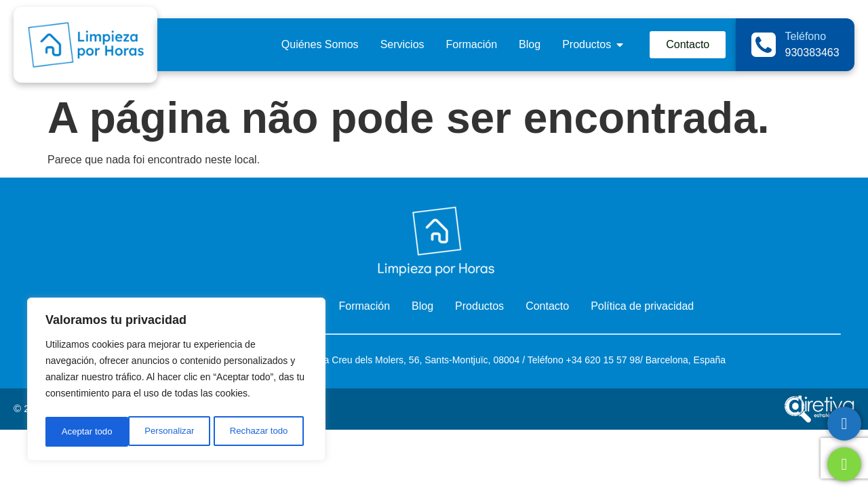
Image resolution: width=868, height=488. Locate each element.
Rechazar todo (176, 432)
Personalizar (85, 432)
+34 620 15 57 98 (602, 360)
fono (554, 360)
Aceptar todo (266, 432)
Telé (536, 360)
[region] (176, 382)
